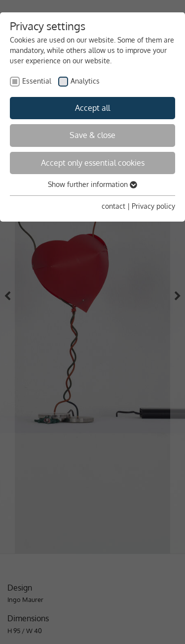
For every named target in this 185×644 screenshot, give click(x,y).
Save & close (92, 135)
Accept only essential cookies (93, 163)
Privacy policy (153, 206)
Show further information (92, 184)
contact (113, 206)
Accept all (92, 108)
